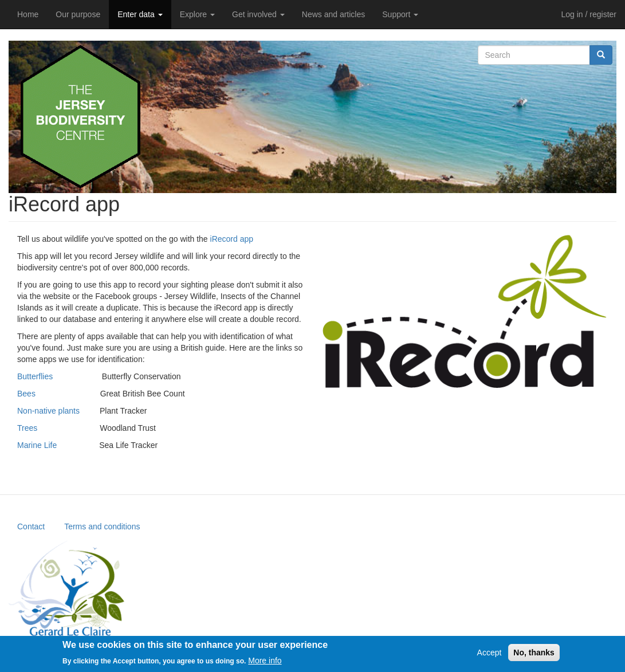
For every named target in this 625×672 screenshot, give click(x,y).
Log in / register (589, 14)
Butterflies (35, 376)
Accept (490, 656)
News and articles (334, 14)
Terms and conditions (102, 526)
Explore (197, 14)
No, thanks (534, 656)
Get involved (258, 14)
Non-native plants (48, 411)
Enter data (140, 14)
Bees (26, 394)
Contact (31, 526)
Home (28, 14)
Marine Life (37, 445)
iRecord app (232, 239)
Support (400, 14)
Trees (27, 428)
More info (265, 663)
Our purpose (78, 14)
